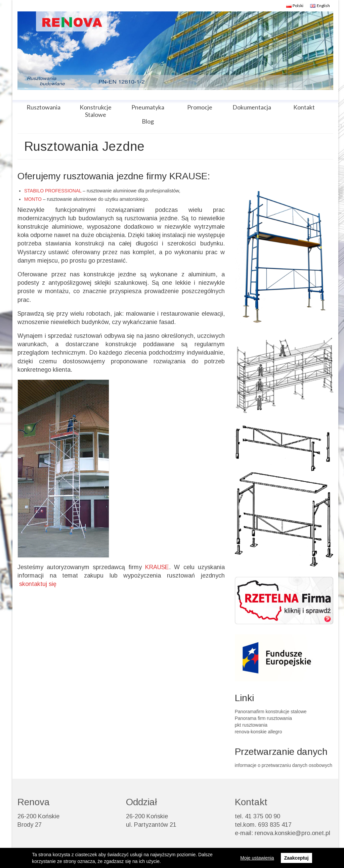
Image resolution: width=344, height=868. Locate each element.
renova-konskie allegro (259, 732)
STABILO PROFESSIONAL (53, 191)
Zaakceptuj (296, 858)
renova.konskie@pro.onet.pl (292, 833)
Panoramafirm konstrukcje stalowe (271, 712)
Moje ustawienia (257, 858)
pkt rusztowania (251, 725)
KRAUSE (157, 567)
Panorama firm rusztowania (263, 718)
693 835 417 (275, 825)
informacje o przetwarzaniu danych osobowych (284, 765)
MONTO (33, 199)
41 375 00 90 (263, 816)
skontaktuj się (39, 584)
